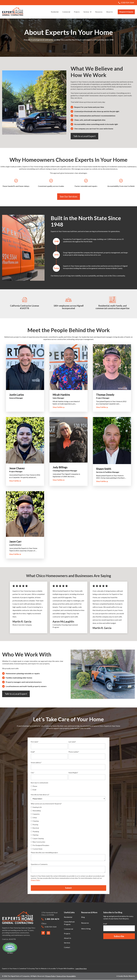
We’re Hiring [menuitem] (86, 929)
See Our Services (69, 196)
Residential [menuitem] (68, 917)
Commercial (66, 12)
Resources (99, 12)
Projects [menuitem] (67, 933)
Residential (55, 12)
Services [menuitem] (67, 943)
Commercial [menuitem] (68, 929)
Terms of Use (61, 976)
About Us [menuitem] (68, 938)
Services (87, 12)
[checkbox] (49, 788)
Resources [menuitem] (85, 923)
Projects (77, 12)
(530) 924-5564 (126, 3)
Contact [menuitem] (67, 947)
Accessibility (71, 976)
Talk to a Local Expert (84, 136)
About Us (109, 12)
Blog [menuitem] (83, 917)
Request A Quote (126, 12)
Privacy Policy (35, 880)
